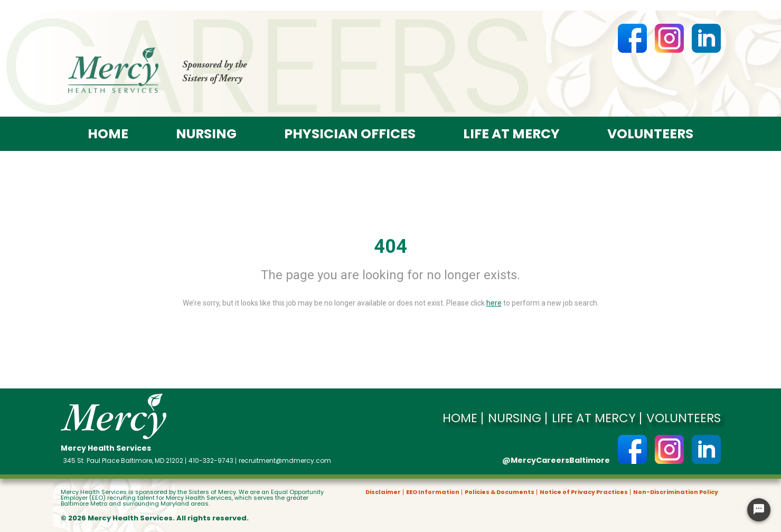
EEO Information (433, 492)
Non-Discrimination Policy (676, 492)
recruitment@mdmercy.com (285, 461)
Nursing (206, 134)
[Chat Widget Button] (759, 510)
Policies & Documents (500, 492)
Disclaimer (383, 492)
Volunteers (650, 134)
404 (390, 246)
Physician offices (350, 134)
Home (108, 134)
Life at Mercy (511, 134)
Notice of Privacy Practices (584, 492)
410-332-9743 (211, 461)
